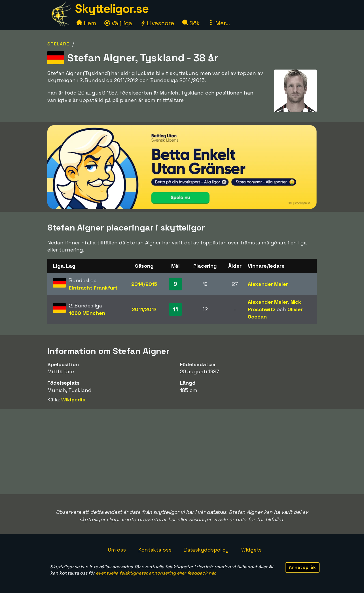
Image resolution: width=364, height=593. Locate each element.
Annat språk (302, 567)
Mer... (219, 23)
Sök (191, 23)
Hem (86, 23)
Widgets (251, 550)
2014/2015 (144, 284)
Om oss (117, 550)
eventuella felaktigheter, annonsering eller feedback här (155, 573)
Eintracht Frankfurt (93, 288)
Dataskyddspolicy (206, 550)
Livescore (157, 23)
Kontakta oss (155, 550)
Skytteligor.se (112, 9)
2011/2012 (144, 309)
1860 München (87, 313)
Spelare (58, 44)
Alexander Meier (268, 284)
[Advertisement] (182, 452)
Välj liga (118, 23)
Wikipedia (73, 400)
